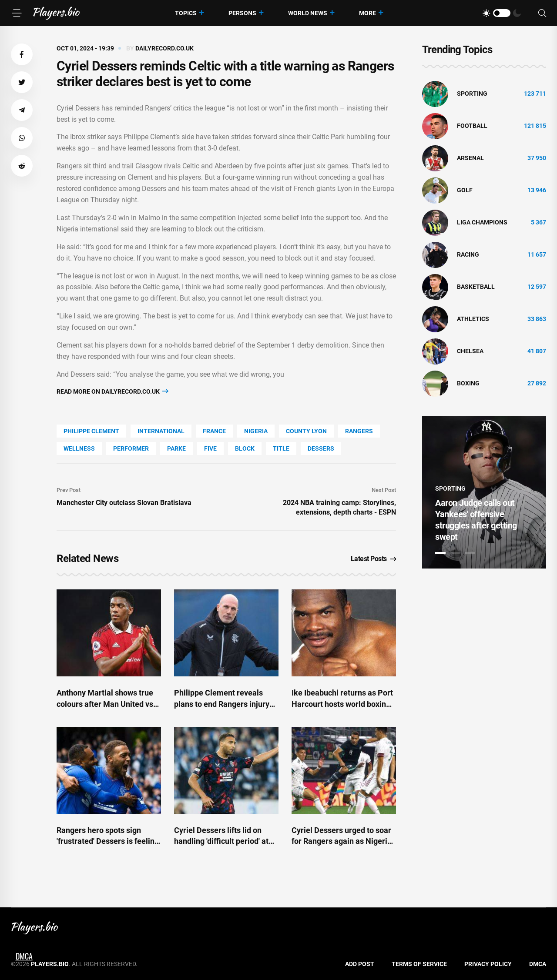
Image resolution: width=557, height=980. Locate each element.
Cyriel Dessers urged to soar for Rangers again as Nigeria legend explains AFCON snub (342, 841)
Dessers (321, 448)
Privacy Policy (488, 964)
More (367, 13)
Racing (468, 254)
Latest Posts (374, 559)
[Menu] (17, 13)
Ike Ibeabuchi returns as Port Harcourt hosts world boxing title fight (342, 704)
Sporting (472, 94)
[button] (22, 54)
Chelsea (470, 351)
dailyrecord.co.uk (164, 48)
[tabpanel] (484, 492)
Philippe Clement (91, 431)
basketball (476, 287)
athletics (473, 319)
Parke (176, 448)
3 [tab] (470, 553)
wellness (79, 448)
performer (131, 448)
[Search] (542, 13)
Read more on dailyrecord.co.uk (112, 391)
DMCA (538, 964)
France (214, 431)
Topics (186, 13)
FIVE (210, 448)
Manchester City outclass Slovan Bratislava (124, 503)
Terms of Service (419, 964)
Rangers (359, 431)
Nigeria (256, 431)
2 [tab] (455, 553)
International (161, 431)
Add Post (360, 964)
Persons (242, 13)
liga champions (482, 222)
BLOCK (245, 448)
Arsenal (470, 158)
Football (472, 126)
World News (308, 13)
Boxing (468, 383)
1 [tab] (440, 553)
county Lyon (306, 431)
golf (465, 190)
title (281, 448)
